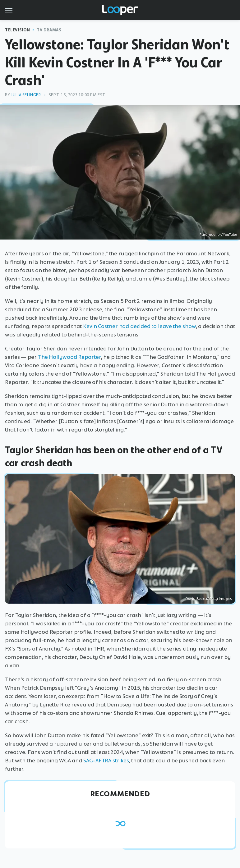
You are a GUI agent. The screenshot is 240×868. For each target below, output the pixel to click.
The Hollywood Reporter (69, 357)
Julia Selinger (26, 95)
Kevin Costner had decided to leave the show (139, 326)
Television (18, 30)
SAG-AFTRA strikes (106, 761)
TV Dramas (49, 30)
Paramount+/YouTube (218, 235)
